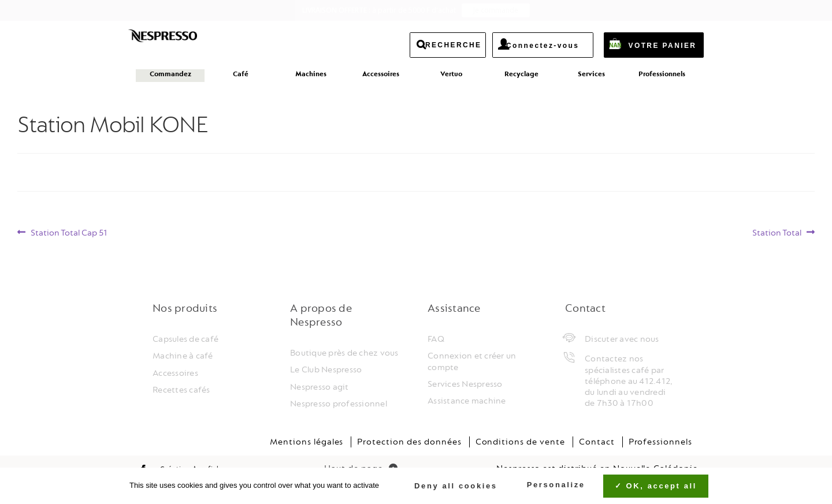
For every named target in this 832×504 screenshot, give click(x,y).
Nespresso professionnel (339, 404)
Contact (597, 442)
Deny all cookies (450, 486)
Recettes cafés (181, 390)
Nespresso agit (320, 387)
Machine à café (183, 356)
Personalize (556, 485)
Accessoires (175, 373)
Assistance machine (467, 401)
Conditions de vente (520, 442)
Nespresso (184, 39)
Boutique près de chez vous (344, 353)
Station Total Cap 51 (69, 233)
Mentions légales (307, 442)
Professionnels (660, 442)
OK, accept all (656, 486)
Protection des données (409, 442)
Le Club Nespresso (326, 370)
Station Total (777, 233)
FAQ (436, 339)
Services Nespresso (465, 384)
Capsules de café (185, 339)
